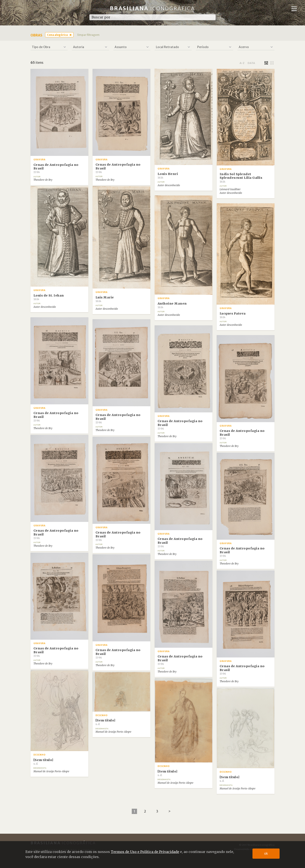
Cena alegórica (57, 35)
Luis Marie (105, 299)
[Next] (169, 811)
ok (266, 853)
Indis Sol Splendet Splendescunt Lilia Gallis (241, 178)
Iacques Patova (233, 315)
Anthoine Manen (172, 305)
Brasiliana (153, 8)
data (251, 63)
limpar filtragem (88, 35)
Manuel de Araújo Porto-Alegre (51, 771)
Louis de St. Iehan (49, 297)
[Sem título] (43, 762)
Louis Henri (168, 176)
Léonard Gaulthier (230, 189)
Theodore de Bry (43, 180)
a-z (242, 63)
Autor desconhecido (169, 185)
